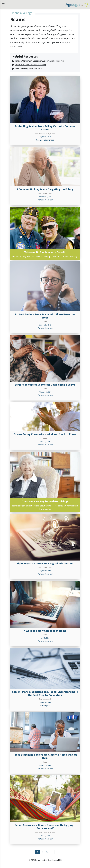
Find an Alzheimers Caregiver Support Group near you (39, 61)
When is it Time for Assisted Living (31, 65)
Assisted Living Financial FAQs (29, 68)
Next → (49, 852)
